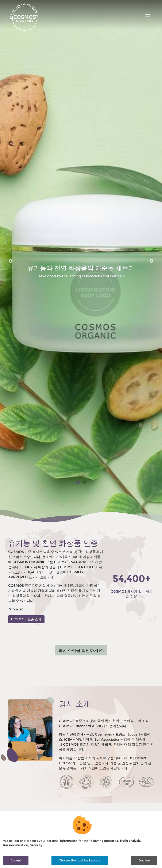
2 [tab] (84, 483)
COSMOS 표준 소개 (26, 619)
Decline (144, 860)
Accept (16, 860)
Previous (11, 261)
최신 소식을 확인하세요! (81, 650)
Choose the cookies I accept (80, 860)
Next (151, 261)
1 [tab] (78, 483)
